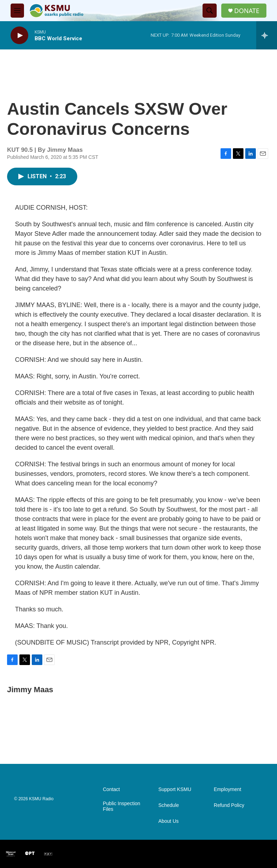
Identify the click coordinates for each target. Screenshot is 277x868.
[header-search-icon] (210, 11)
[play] (19, 35)
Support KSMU (175, 789)
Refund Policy (229, 805)
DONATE (247, 11)
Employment (228, 789)
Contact (112, 789)
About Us (169, 821)
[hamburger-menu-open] (17, 11)
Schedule (169, 805)
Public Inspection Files (122, 806)
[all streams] (267, 35)
